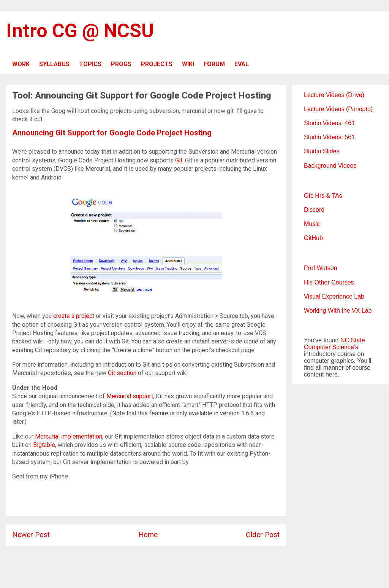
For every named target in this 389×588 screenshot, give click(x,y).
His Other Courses (329, 282)
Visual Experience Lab (334, 296)
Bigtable (44, 445)
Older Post (263, 535)
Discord (314, 210)
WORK (21, 64)
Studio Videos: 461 (329, 123)
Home (148, 535)
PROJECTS (157, 64)
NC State (353, 340)
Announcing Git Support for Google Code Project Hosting (112, 133)
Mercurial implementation (69, 436)
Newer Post (31, 535)
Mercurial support (130, 396)
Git (179, 160)
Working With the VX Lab (338, 311)
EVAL (242, 64)
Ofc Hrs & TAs (323, 196)
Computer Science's (331, 347)
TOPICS (90, 64)
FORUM (214, 64)
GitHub (313, 238)
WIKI (188, 64)
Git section (122, 373)
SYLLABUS (54, 64)
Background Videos (330, 166)
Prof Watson (320, 268)
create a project (74, 316)
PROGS (121, 64)
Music (312, 224)
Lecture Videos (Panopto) (338, 109)
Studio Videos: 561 (329, 137)
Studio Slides (322, 151)
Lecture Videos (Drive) (334, 95)
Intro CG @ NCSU (80, 31)
